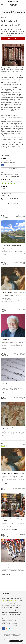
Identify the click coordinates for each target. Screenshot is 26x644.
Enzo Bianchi (6, 340)
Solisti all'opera (6, 384)
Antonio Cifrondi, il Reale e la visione (13, 293)
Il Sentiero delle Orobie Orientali (12, 246)
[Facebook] (2, 165)
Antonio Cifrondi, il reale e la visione (13, 474)
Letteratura (4, 529)
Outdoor (4, 257)
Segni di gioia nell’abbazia (9, 428)
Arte (3, 304)
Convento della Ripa (6, 194)
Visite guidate (5, 438)
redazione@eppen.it (12, 622)
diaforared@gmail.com (10, 163)
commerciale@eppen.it (12, 624)
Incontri (4, 17)
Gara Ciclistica (6, 565)
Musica (3, 392)
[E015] (11, 628)
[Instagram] (7, 628)
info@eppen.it (11, 621)
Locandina (4, 188)
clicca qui (15, 625)
